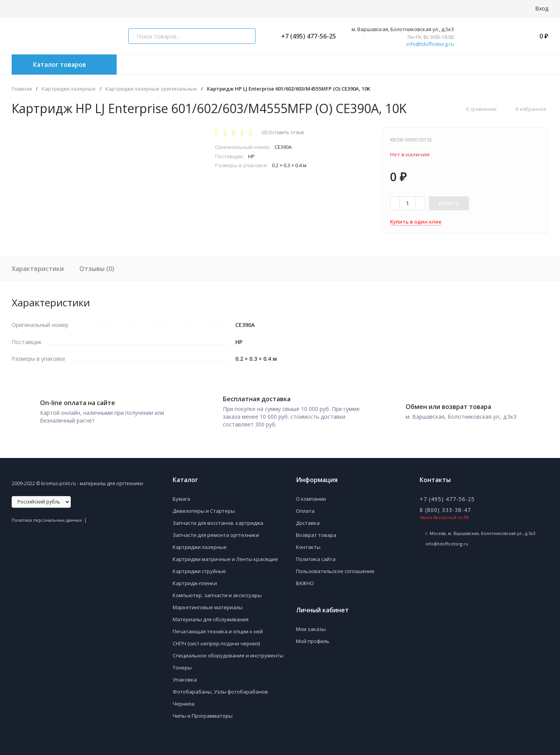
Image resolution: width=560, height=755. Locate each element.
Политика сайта (316, 556)
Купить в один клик (416, 222)
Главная (22, 89)
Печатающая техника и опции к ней (218, 629)
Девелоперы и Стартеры (204, 508)
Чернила (184, 701)
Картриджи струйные (199, 568)
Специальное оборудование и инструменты (228, 653)
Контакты (308, 544)
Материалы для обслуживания (211, 617)
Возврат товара (316, 532)
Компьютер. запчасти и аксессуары (217, 592)
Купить (449, 203)
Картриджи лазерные (69, 89)
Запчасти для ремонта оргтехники (216, 532)
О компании (311, 496)
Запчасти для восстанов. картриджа (218, 520)
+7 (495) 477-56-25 (305, 36)
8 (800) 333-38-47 (445, 507)
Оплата (305, 508)
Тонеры (182, 665)
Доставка (308, 520)
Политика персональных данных (47, 517)
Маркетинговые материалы (208, 605)
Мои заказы (311, 626)
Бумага (181, 496)
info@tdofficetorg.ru (430, 44)
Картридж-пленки (195, 580)
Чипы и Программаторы (203, 713)
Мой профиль (313, 638)
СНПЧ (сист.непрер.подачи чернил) (216, 641)
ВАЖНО (305, 580)
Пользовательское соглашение (335, 568)
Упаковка (185, 677)
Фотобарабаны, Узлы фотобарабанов (220, 689)
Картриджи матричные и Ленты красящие (225, 556)
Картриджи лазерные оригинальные (151, 89)
